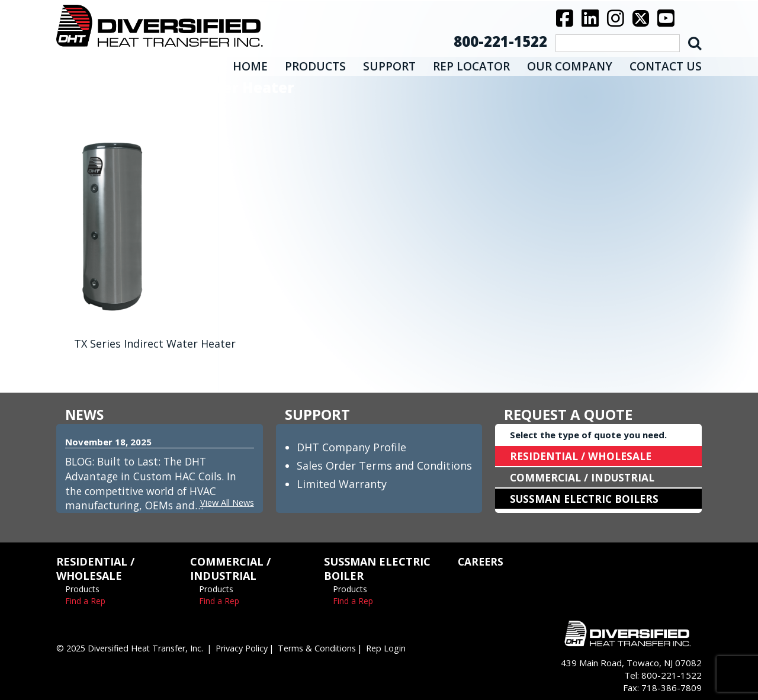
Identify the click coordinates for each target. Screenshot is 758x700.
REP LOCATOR (471, 66)
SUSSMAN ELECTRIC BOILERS (587, 499)
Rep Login (404, 648)
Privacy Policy (254, 648)
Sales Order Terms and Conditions (384, 465)
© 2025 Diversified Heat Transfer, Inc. (135, 648)
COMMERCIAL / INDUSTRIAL (585, 477)
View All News (226, 502)
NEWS (86, 414)
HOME (250, 66)
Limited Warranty (342, 484)
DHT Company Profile (351, 447)
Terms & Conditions (333, 648)
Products (82, 589)
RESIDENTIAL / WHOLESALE (583, 456)
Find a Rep (85, 601)
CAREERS (481, 561)
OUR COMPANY (570, 66)
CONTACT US (666, 66)
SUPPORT (389, 66)
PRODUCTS (315, 66)
